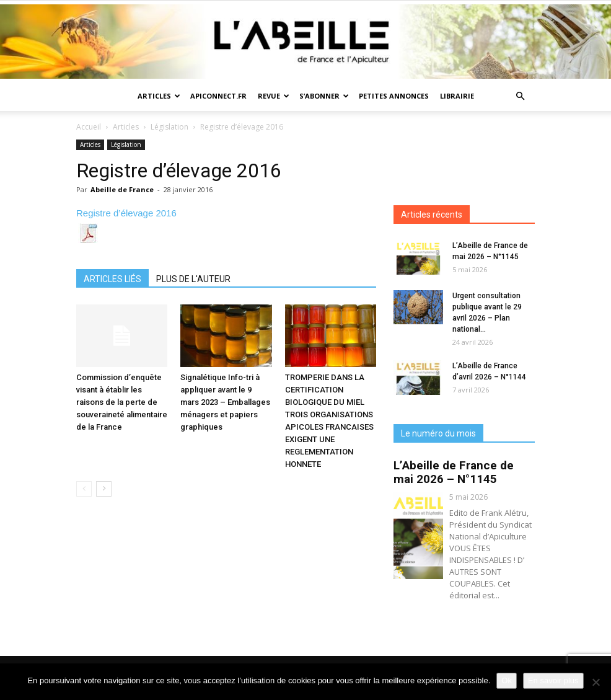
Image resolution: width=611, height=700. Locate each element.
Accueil (89, 127)
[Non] (596, 682)
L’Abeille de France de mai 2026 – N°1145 (454, 472)
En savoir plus (553, 680)
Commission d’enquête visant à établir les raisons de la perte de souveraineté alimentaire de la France (122, 402)
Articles (159, 96)
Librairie (457, 96)
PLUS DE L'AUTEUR (193, 279)
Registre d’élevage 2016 (126, 213)
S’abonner (324, 96)
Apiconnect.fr (218, 96)
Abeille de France (122, 189)
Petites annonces (394, 96)
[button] (520, 96)
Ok (507, 680)
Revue (274, 96)
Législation (169, 127)
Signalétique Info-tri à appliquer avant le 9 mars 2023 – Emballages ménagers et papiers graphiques (225, 402)
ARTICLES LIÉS (112, 279)
